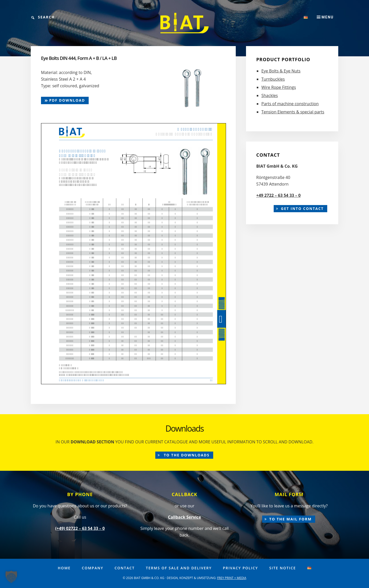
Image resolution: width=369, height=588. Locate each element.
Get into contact (302, 209)
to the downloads (186, 455)
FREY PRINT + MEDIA (232, 578)
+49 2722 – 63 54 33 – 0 (278, 195)
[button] (11, 577)
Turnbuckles (273, 79)
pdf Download (65, 100)
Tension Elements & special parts (293, 112)
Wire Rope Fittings (279, 87)
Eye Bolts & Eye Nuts (281, 71)
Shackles (270, 95)
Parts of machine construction (290, 104)
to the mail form (291, 519)
